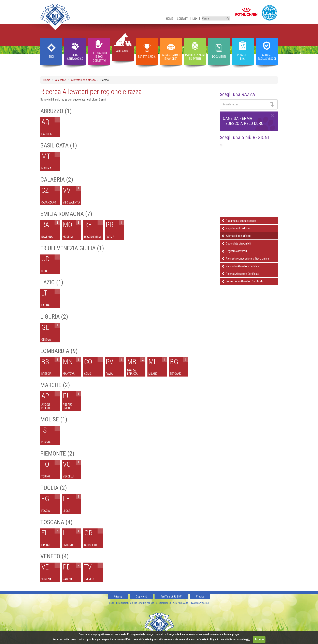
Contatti (183, 19)
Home (169, 19)
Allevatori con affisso (83, 80)
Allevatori (61, 80)
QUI (248, 639)
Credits (200, 596)
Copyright (141, 596)
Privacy (118, 596)
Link (195, 19)
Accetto (259, 639)
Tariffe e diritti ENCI (171, 596)
